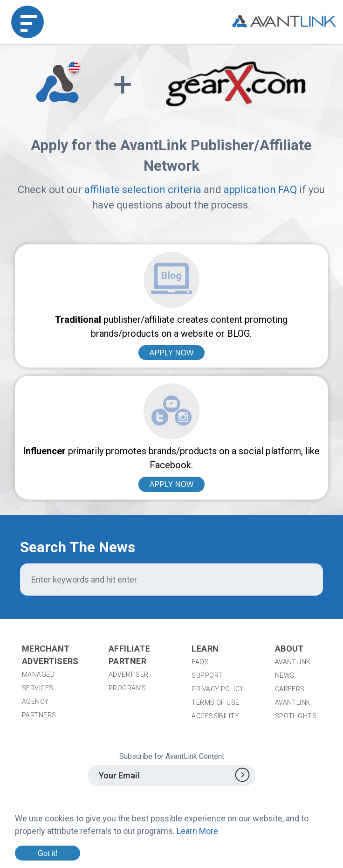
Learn (205, 649)
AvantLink (293, 662)
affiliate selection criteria (143, 190)
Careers (290, 689)
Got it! (47, 853)
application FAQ (260, 190)
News (285, 675)
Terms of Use (215, 702)
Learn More (197, 831)
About (289, 649)
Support (207, 675)
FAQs (200, 662)
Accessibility (215, 716)
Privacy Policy (218, 689)
